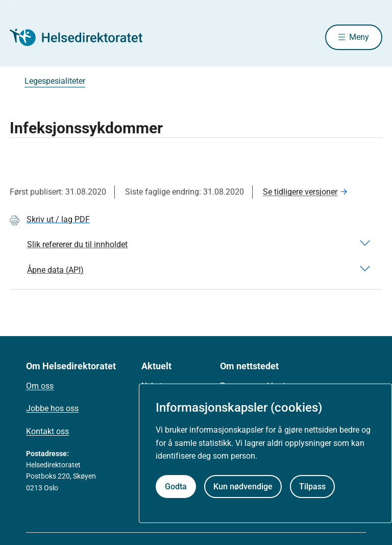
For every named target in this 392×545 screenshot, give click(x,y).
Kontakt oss (47, 431)
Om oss (40, 386)
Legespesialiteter (55, 81)
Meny (359, 37)
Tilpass (312, 487)
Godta (176, 487)
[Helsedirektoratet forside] (83, 37)
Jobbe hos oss (52, 408)
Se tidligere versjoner (300, 192)
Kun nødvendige (243, 487)
